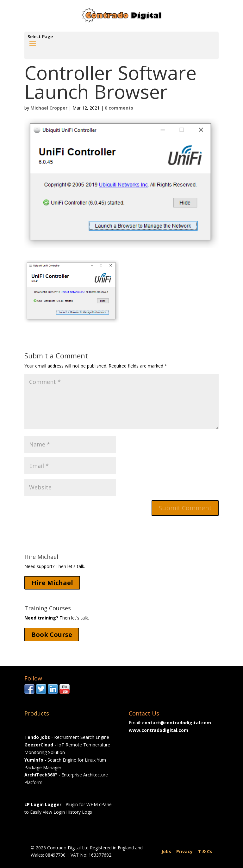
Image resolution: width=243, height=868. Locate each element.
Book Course (52, 635)
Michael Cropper (49, 108)
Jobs (166, 851)
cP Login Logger (43, 804)
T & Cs (205, 851)
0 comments (119, 108)
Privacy (184, 851)
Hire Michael (52, 583)
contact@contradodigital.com (177, 723)
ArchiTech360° (41, 775)
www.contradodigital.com (159, 730)
